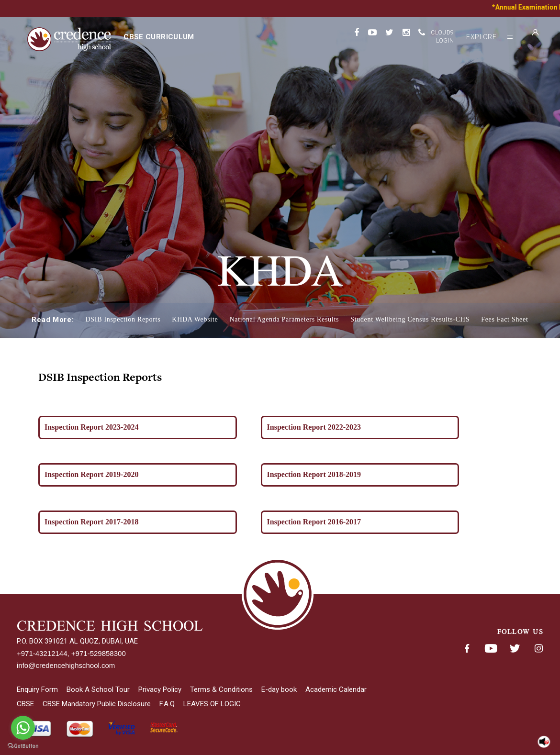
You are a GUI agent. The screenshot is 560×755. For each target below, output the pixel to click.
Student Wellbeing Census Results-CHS (410, 319)
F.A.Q (167, 704)
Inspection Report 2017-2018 (96, 522)
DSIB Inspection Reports (123, 319)
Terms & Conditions (221, 689)
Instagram (538, 649)
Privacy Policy (160, 689)
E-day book (279, 689)
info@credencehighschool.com (66, 665)
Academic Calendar (336, 689)
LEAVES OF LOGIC (212, 704)
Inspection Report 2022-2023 (319, 427)
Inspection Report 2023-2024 (96, 427)
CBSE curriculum (159, 37)
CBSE (25, 704)
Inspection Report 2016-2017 (319, 522)
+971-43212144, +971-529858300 (71, 653)
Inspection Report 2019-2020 (96, 474)
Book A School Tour (98, 689)
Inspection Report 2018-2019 (319, 474)
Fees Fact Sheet (504, 319)
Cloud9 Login (442, 37)
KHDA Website (195, 319)
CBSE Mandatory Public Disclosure (97, 704)
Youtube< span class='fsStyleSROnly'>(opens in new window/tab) (491, 649)
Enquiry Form (37, 689)
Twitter (515, 649)
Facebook (467, 649)
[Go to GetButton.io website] (23, 746)
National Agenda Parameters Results (284, 319)
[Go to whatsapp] (23, 728)
